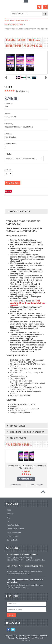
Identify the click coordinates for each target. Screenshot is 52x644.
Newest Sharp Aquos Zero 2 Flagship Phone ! (26, 567)
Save (9, 191)
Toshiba (8, 87)
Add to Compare (37, 485)
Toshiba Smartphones (14, 25)
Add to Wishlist (15, 485)
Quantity (8, 169)
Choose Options (27, 479)
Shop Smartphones (19, 21)
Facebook (8, 630)
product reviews (22, 91)
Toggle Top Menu (26, 1)
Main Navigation (7, 14)
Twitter (13, 630)
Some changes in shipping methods (22, 555)
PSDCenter (26, 641)
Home (7, 21)
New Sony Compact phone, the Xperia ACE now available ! (25, 581)
